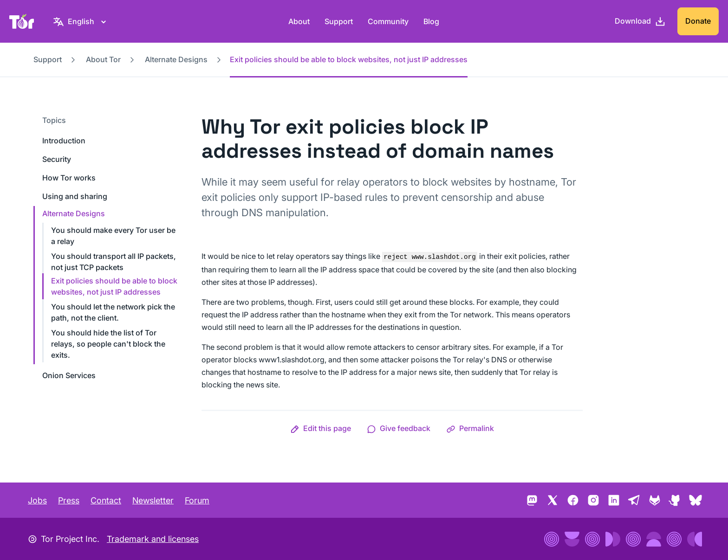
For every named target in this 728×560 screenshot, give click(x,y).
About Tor (103, 59)
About (299, 21)
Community (388, 21)
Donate (698, 21)
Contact (106, 500)
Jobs (37, 500)
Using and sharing (75, 196)
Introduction (64, 141)
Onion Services (69, 375)
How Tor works (69, 178)
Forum (197, 500)
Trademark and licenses (153, 539)
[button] (321, 428)
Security (57, 159)
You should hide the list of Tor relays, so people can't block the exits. (108, 344)
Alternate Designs (176, 59)
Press (69, 500)
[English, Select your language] (81, 21)
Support (339, 21)
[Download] (640, 21)
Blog (431, 21)
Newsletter (153, 500)
